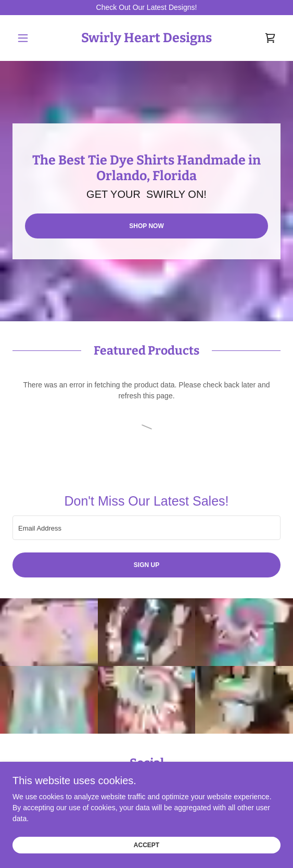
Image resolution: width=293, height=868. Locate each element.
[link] (146, 38)
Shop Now (146, 226)
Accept (146, 846)
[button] (33, 38)
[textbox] (146, 528)
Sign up (146, 565)
